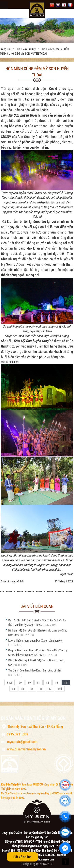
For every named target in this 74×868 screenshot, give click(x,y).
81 (38, 682)
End (60, 689)
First (9, 682)
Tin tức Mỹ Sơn (51, 49)
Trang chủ (6, 49)
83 (57, 682)
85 (14, 689)
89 (50, 689)
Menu (4, 5)
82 (48, 682)
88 (41, 689)
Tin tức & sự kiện (27, 49)
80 (29, 682)
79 (20, 682)
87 (32, 689)
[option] (37, 30)
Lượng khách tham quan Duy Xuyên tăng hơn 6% (35, 640)
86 (23, 689)
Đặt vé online (22, 857)
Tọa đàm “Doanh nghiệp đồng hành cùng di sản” (35, 670)
